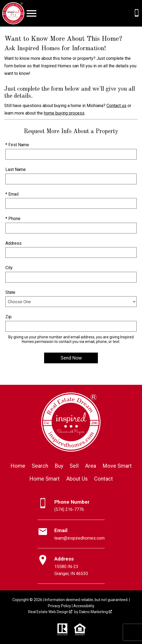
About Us (77, 479)
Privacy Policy (59, 606)
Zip (8, 317)
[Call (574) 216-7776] (137, 13)
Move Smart (117, 466)
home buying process (64, 113)
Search (40, 466)
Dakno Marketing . (96, 612)
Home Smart (45, 479)
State (10, 292)
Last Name (16, 169)
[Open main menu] (31, 13)
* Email (12, 194)
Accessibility (84, 606)
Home (18, 466)
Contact (104, 479)
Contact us (116, 106)
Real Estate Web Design (50, 612)
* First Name (17, 145)
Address (13, 243)
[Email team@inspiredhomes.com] (71, 534)
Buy (59, 466)
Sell (74, 466)
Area (90, 466)
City (9, 268)
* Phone (13, 219)
